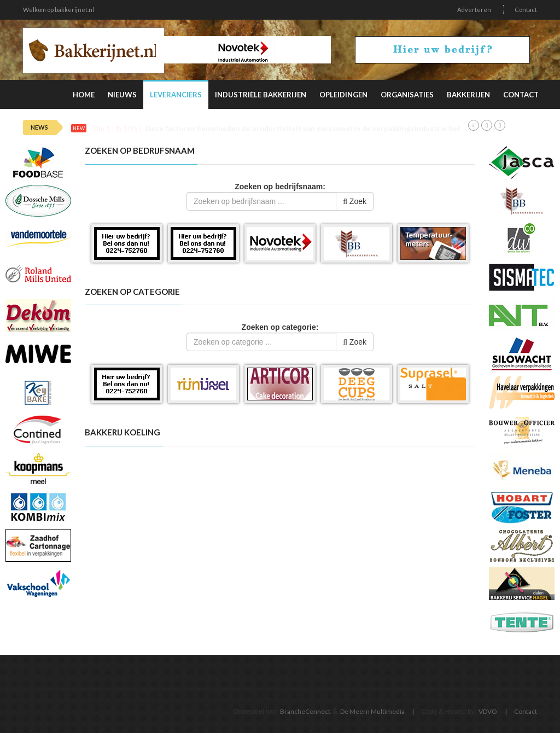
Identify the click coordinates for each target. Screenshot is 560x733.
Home (84, 95)
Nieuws (122, 95)
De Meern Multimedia (372, 711)
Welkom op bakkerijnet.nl (59, 10)
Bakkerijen (468, 95)
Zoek (355, 201)
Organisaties (407, 95)
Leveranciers (176, 95)
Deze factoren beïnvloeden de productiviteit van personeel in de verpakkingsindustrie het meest (315, 129)
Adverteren (474, 10)
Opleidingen (343, 95)
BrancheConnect (305, 711)
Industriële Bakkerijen (261, 95)
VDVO (488, 711)
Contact (526, 10)
